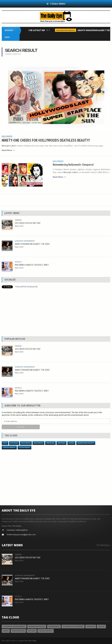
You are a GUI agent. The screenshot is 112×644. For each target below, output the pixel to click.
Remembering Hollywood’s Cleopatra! (73, 164)
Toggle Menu (56, 4)
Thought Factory (45, 631)
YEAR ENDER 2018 (18, 631)
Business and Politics (86, 443)
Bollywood (38, 443)
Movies (6, 631)
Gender (101, 626)
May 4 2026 (19, 268)
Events (71, 443)
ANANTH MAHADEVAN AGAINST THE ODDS (32, 244)
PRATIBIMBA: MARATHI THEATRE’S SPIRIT (32, 265)
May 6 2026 (19, 226)
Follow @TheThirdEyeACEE (26, 287)
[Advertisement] (56, 313)
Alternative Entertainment (66, 30)
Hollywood (7, 136)
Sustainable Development (73, 626)
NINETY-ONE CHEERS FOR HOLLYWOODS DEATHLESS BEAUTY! (46, 140)
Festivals (18, 262)
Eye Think (14, 443)
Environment (25, 447)
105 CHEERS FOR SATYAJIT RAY (32, 30)
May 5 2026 (19, 247)
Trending (18, 220)
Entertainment (9, 447)
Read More (8, 150)
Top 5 (5, 443)
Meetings (61, 443)
